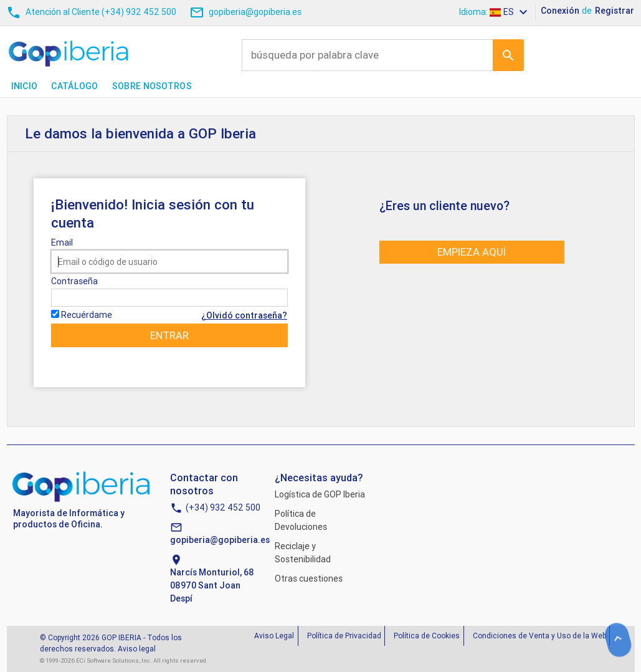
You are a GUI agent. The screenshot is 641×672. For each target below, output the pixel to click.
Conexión (560, 11)
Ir (508, 55)
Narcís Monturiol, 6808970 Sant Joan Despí (212, 585)
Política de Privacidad (344, 636)
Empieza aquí (472, 252)
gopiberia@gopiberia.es (220, 540)
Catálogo (74, 86)
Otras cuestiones (309, 578)
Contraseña (74, 281)
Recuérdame (87, 315)
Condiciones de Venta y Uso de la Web (539, 636)
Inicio (25, 86)
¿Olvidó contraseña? (244, 315)
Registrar (615, 11)
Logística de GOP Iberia (320, 494)
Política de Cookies (427, 636)
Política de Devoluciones (301, 520)
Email (62, 242)
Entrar (169, 335)
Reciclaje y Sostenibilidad (303, 553)
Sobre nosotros (152, 86)
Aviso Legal (274, 636)
